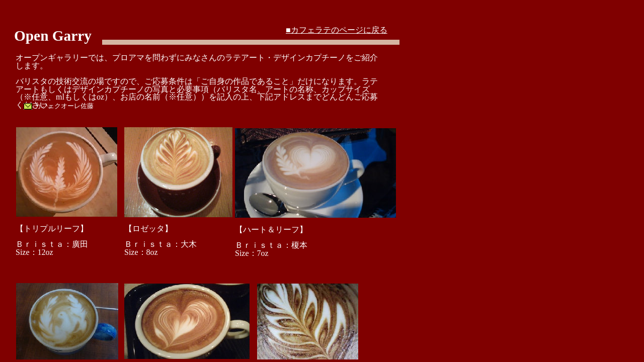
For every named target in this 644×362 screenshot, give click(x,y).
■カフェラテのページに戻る (337, 30)
